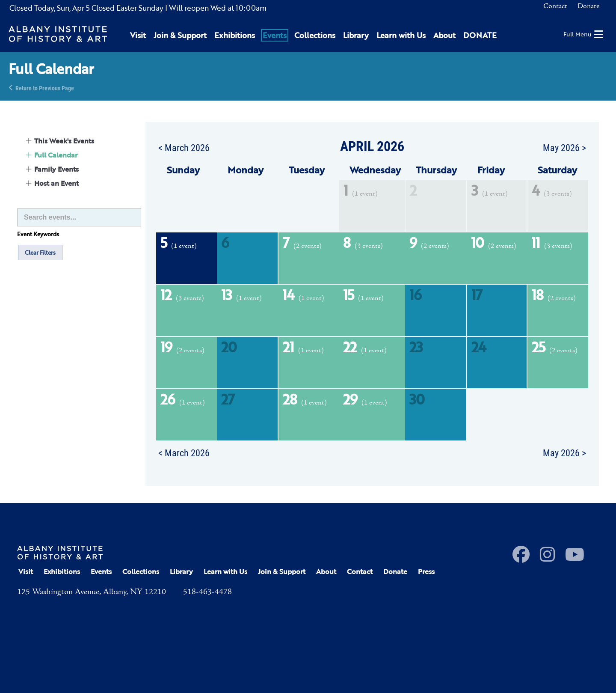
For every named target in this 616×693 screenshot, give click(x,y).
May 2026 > (564, 147)
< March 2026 (184, 147)
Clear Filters (40, 253)
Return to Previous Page (45, 88)
